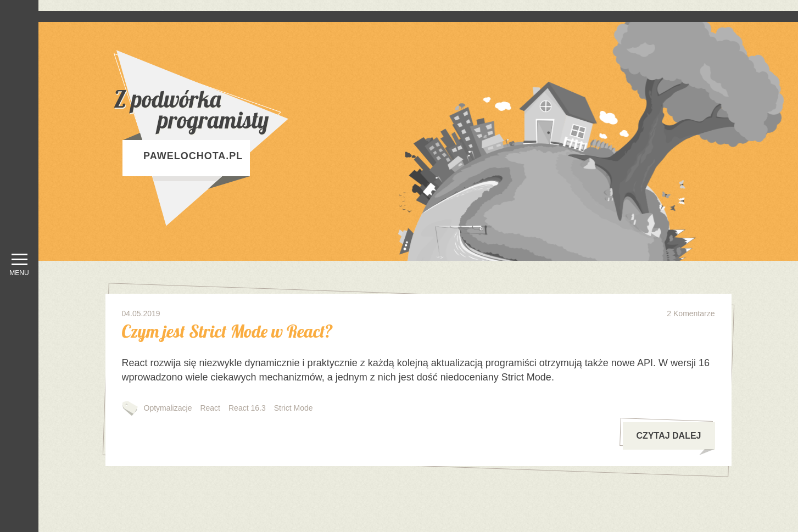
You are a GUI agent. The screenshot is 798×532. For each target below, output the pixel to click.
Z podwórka (229, 110)
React (210, 408)
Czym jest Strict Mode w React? (227, 331)
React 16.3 (247, 408)
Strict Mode (294, 408)
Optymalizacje (168, 408)
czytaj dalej (675, 441)
